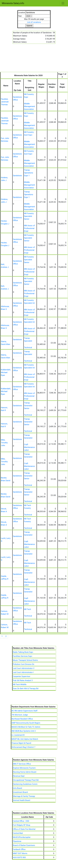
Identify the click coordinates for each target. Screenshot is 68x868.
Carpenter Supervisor (22, 676)
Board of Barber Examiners (24, 845)
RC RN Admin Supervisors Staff (25, 711)
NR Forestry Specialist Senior (29, 216)
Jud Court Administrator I (23, 672)
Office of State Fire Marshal (24, 829)
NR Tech (27, 609)
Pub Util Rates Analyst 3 (23, 680)
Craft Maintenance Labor (29, 447)
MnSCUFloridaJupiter (22, 837)
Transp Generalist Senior (28, 406)
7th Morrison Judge (20, 715)
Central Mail (18, 833)
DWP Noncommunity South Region (26, 723)
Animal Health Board (22, 800)
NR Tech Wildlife (20, 684)
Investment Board (20, 792)
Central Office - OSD (21, 821)
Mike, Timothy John (4, 443)
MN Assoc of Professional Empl (29, 228)
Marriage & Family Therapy (24, 796)
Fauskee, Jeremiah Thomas (5, 102)
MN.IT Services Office (22, 764)
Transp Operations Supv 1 (29, 173)
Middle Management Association (29, 106)
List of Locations (34, 22)
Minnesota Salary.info (13, 3)
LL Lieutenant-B (18, 735)
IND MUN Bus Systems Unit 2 (24, 731)
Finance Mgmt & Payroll (21, 743)
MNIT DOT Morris (20, 853)
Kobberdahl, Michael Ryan (6, 372)
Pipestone (17, 841)
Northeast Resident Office (22, 719)
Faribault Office (19, 849)
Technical (28, 348)
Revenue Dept (19, 776)
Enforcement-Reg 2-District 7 (23, 747)
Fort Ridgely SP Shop (22, 825)
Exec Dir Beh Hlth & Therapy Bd (26, 688)
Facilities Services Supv (23, 656)
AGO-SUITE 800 (19, 857)
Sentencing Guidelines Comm (25, 784)
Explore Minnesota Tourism (24, 768)
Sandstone (17, 176)
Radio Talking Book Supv (23, 652)
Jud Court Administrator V (24, 668)
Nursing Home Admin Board (25, 772)
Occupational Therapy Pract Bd (26, 780)
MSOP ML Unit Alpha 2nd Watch (25, 739)
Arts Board (18, 788)
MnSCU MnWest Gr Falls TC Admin (26, 727)
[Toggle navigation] (63, 3)
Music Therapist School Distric (25, 660)
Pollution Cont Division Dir (24, 664)
